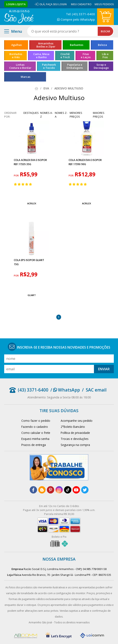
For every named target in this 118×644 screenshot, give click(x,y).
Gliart (32, 295)
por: (17, 176)
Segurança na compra (75, 445)
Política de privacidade (75, 433)
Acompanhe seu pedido (77, 421)
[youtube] (76, 490)
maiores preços (99, 115)
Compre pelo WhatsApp (76, 19)
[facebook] (33, 490)
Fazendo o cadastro (35, 427)
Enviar (104, 369)
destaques (31, 113)
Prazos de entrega (34, 445)
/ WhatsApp (65, 390)
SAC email (96, 390)
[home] (19, 17)
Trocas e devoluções (75, 439)
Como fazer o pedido (36, 421)
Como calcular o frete (36, 433)
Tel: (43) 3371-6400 (80, 14)
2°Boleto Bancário (73, 427)
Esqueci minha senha (35, 439)
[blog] (42, 490)
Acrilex (32, 203)
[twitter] (85, 490)
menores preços (76, 115)
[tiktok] (68, 490)
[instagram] (59, 490)
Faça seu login (56, 4)
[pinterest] (51, 490)
